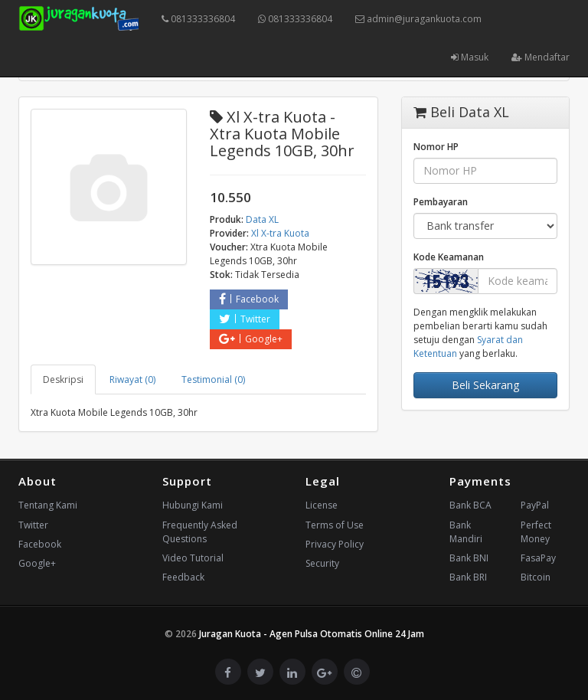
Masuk (470, 57)
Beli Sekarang (485, 385)
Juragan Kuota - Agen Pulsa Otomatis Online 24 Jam (312, 634)
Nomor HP (436, 147)
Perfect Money (536, 532)
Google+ (251, 339)
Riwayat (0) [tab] (132, 379)
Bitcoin (536, 577)
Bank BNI (469, 558)
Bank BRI (468, 577)
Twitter (245, 319)
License (322, 505)
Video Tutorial (193, 558)
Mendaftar (541, 57)
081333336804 (198, 19)
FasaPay (538, 558)
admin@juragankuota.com (418, 19)
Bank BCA (470, 505)
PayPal (535, 505)
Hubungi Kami (193, 505)
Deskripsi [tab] (63, 379)
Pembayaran (441, 202)
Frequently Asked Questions (200, 532)
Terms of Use (335, 525)
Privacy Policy (335, 544)
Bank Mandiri (466, 532)
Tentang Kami (48, 505)
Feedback (183, 577)
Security (322, 563)
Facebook (249, 299)
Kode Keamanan (449, 257)
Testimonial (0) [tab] (213, 379)
